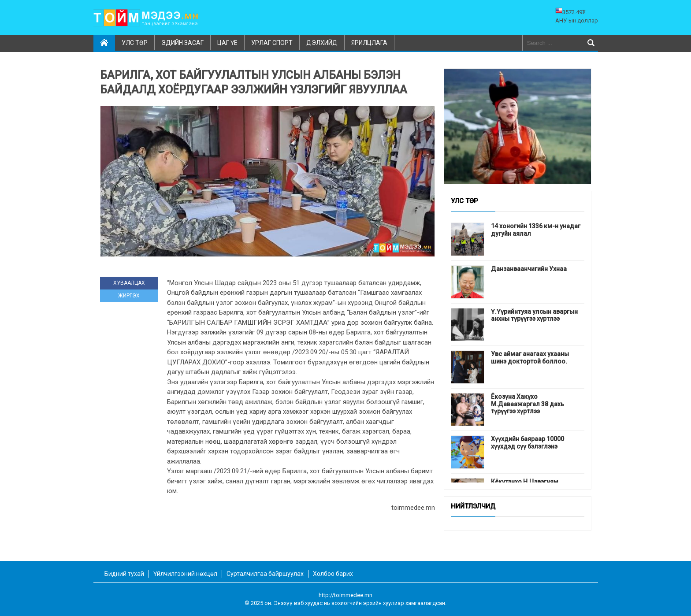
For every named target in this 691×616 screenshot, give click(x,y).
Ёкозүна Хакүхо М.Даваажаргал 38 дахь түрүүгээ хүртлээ (528, 404)
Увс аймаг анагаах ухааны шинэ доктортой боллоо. (530, 358)
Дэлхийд (322, 43)
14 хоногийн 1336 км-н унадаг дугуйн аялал (536, 230)
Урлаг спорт (272, 43)
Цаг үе (227, 43)
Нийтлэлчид (473, 507)
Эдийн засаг (182, 43)
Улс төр (135, 43)
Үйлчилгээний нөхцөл (185, 574)
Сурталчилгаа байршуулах (265, 574)
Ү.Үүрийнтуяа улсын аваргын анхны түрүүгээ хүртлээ (534, 315)
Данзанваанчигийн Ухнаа (529, 269)
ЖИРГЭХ (129, 296)
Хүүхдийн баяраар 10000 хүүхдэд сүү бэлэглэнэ (528, 443)
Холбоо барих (333, 574)
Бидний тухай (124, 574)
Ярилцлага (369, 43)
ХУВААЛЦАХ (129, 283)
